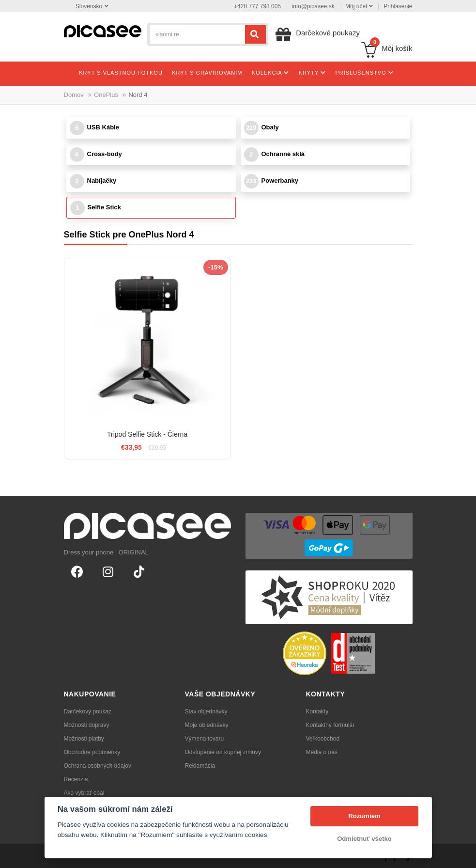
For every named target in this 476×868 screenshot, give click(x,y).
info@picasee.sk (313, 6)
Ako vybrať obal (84, 793)
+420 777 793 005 (257, 6)
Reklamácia (200, 766)
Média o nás (322, 752)
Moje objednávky (207, 725)
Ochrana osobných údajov (98, 766)
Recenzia (76, 779)
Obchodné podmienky (92, 752)
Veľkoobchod (323, 739)
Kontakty (317, 711)
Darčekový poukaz (88, 711)
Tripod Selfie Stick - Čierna (147, 434)
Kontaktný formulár (330, 725)
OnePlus (106, 95)
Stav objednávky (206, 711)
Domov (74, 95)
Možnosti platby (84, 739)
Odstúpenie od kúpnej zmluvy (223, 752)
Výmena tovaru (205, 739)
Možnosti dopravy (87, 725)
